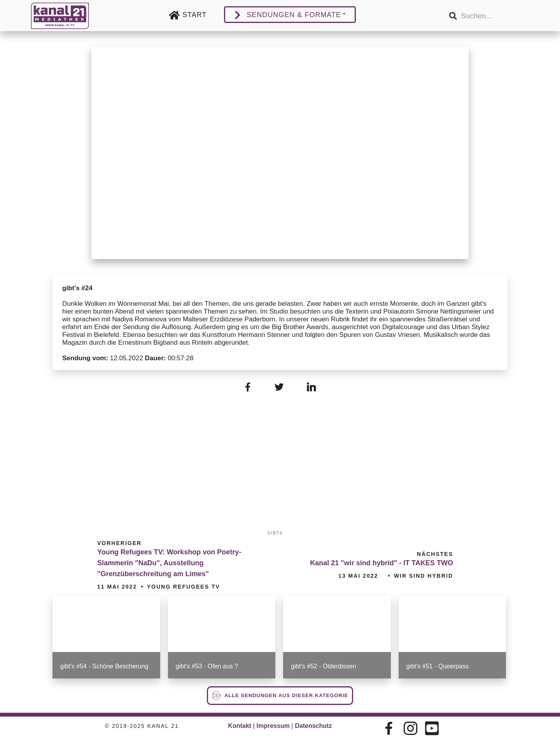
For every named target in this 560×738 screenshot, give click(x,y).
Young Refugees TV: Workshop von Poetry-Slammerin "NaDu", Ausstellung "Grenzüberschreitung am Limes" (169, 563)
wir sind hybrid (423, 576)
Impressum (273, 726)
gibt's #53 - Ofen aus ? (207, 666)
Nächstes (435, 554)
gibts (275, 533)
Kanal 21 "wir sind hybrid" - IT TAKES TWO (381, 563)
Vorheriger (119, 543)
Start (194, 15)
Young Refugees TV (184, 587)
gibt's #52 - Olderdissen (324, 666)
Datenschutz (313, 726)
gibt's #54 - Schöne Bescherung (104, 666)
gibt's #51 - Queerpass (437, 666)
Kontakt (240, 726)
